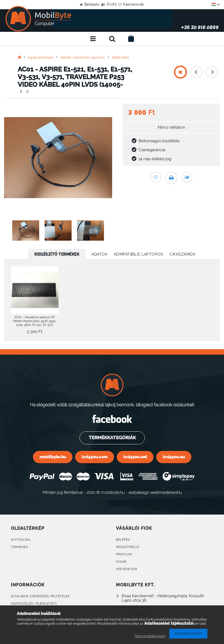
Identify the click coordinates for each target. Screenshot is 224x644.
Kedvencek (140, 4)
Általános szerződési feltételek (40, 598)
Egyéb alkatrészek (41, 58)
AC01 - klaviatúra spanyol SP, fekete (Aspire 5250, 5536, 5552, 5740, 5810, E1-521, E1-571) (35, 321)
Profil (112, 4)
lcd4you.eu (174, 457)
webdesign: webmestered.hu (155, 492)
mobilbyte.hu (53, 457)
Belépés (86, 4)
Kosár (121, 563)
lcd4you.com (95, 457)
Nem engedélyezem (150, 636)
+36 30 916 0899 (176, 19)
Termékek (19, 547)
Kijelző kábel (120, 58)
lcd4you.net (135, 457)
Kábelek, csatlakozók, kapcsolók (83, 58)
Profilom (124, 555)
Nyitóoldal (21, 540)
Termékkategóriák (112, 437)
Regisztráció (128, 547)
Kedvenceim (126, 570)
